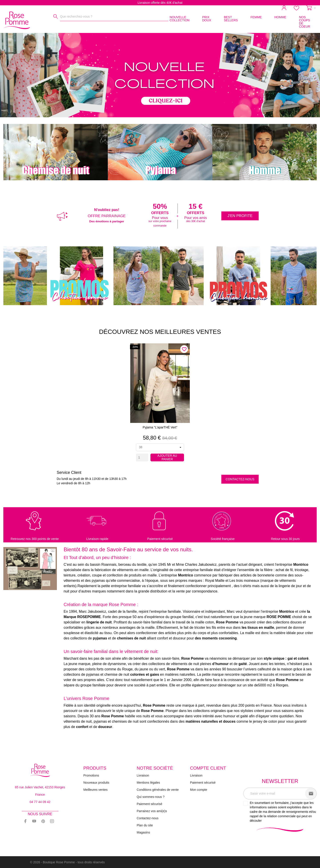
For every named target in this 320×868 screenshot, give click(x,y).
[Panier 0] (311, 8)
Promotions (91, 775)
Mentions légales (148, 783)
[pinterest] (43, 821)
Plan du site (145, 825)
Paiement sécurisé (149, 804)
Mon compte (199, 790)
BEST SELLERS (231, 19)
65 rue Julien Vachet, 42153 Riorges (40, 787)
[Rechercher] (56, 16)
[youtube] (34, 821)
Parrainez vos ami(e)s (152, 811)
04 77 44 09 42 (40, 802)
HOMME (280, 17)
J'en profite (240, 216)
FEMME (256, 17)
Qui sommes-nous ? (151, 797)
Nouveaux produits (96, 783)
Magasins (143, 832)
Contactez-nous (240, 479)
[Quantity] (142, 457)
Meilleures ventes (95, 790)
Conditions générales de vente (158, 790)
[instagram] (52, 821)
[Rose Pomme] (11, 19)
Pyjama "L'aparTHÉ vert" (160, 427)
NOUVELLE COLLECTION (179, 19)
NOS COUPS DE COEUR (305, 22)
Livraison (143, 775)
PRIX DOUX (207, 19)
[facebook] (25, 821)
